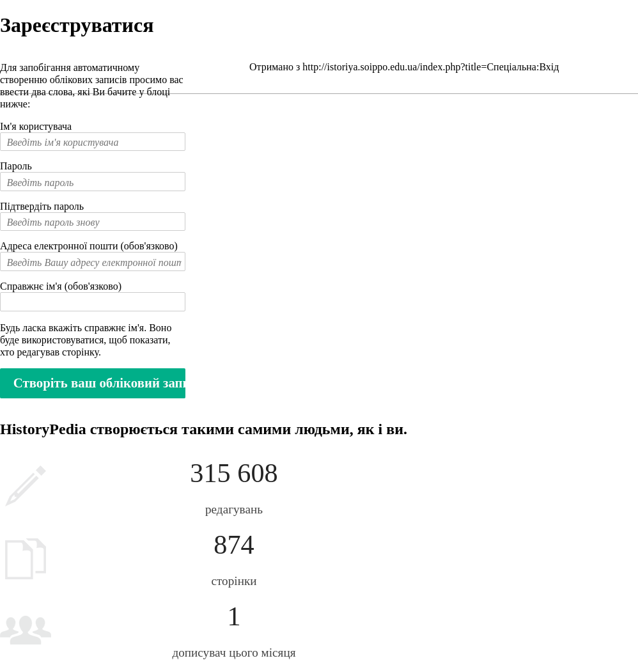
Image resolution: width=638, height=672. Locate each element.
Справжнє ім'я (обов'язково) (61, 286)
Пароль (16, 166)
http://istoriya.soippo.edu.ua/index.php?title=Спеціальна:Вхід (431, 67)
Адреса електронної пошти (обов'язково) (89, 246)
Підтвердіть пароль (42, 206)
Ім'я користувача (36, 126)
